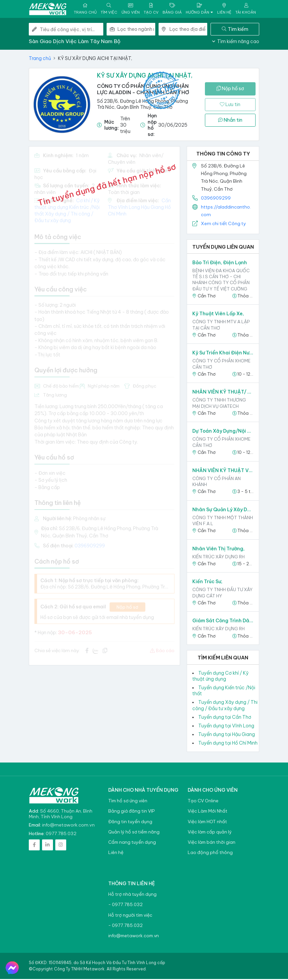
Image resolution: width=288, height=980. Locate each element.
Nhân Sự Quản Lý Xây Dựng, (223, 510)
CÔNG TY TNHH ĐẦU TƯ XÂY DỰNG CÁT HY (222, 593)
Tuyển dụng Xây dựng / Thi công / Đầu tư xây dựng (225, 706)
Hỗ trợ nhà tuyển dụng (132, 895)
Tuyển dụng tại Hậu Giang (227, 735)
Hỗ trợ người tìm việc (130, 916)
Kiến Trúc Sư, (207, 582)
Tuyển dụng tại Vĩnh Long (226, 727)
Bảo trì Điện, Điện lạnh (220, 264)
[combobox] (136, 30)
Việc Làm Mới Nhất (208, 812)
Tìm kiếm (235, 30)
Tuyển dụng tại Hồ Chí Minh (228, 744)
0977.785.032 (61, 834)
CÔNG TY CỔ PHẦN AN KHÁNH (216, 482)
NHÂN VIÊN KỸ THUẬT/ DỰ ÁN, (223, 393)
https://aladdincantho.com (226, 212)
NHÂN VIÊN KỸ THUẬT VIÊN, (223, 471)
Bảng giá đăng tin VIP (131, 812)
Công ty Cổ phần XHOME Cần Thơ (221, 365)
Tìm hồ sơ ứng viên (128, 802)
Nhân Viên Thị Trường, (218, 549)
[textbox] (136, 30)
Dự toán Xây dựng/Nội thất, (223, 432)
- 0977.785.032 (125, 906)
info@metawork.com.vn (68, 826)
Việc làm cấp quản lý (210, 833)
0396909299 (216, 199)
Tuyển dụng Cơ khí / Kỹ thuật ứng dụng (220, 677)
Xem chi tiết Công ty (223, 224)
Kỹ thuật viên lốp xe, (218, 315)
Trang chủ (40, 59)
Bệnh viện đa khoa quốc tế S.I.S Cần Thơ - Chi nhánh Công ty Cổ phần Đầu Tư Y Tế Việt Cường (221, 281)
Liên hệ (116, 854)
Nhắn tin (230, 121)
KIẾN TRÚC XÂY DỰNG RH (218, 557)
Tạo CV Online (203, 802)
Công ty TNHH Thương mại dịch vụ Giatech (219, 404)
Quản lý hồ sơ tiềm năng (134, 833)
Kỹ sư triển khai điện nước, (223, 354)
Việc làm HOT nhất (207, 822)
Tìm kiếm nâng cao (236, 42)
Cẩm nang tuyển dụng (132, 843)
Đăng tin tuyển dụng (130, 822)
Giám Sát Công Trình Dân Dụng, (223, 622)
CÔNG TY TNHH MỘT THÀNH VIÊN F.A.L (223, 521)
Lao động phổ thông (210, 854)
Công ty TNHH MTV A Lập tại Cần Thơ (221, 326)
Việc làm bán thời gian (212, 843)
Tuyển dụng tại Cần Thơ (225, 718)
